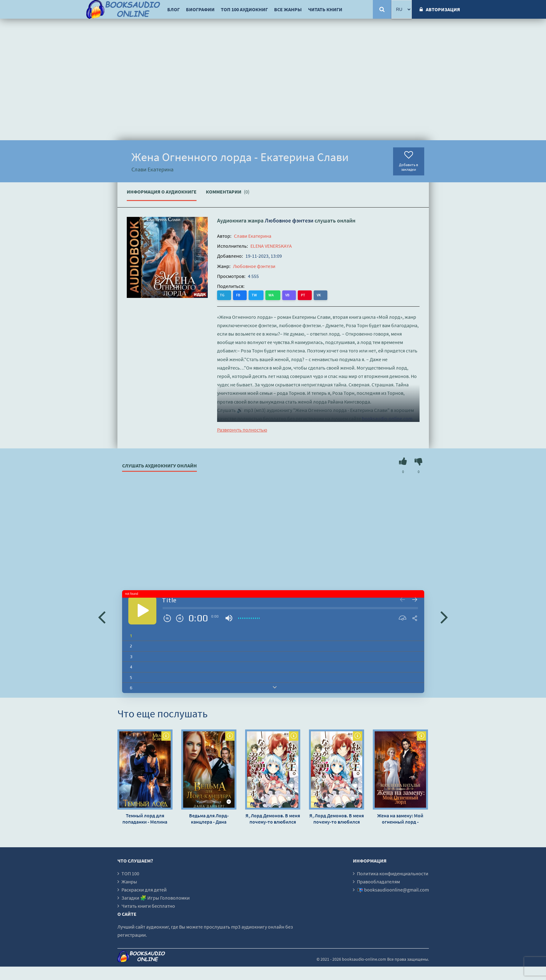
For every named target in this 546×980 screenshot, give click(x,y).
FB (235, 295)
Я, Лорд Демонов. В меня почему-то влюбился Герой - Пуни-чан (273, 819)
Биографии (200, 9)
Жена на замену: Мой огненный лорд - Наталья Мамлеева (400, 819)
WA (261, 295)
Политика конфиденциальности (393, 873)
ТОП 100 (130, 873)
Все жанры (288, 9)
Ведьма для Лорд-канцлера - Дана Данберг (209, 819)
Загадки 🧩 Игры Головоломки (156, 898)
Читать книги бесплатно (148, 906)
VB (274, 295)
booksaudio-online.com (387, 418)
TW (248, 295)
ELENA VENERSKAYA (271, 246)
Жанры (129, 882)
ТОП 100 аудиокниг (244, 9)
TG (223, 295)
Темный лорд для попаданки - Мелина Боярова (145, 819)
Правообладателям (378, 882)
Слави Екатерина (253, 236)
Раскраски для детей (144, 890)
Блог (173, 9)
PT (286, 295)
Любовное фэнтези (289, 220)
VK (299, 295)
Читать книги (325, 9)
